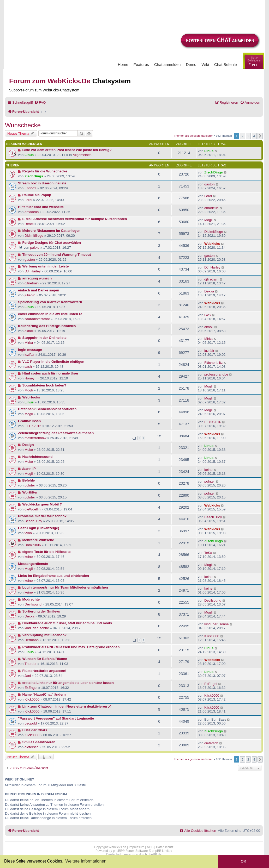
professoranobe (216, 374)
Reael (29, 224)
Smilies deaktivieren (39, 742)
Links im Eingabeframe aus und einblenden (53, 576)
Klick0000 (212, 636)
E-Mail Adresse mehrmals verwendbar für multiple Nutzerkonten (75, 219)
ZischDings (34, 176)
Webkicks (212, 244)
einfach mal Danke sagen (39, 290)
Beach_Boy (33, 521)
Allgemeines (82, 155)
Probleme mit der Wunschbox (42, 516)
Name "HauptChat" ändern (44, 694)
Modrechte (31, 599)
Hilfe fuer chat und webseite (41, 207)
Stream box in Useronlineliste (42, 183)
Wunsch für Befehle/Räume (45, 659)
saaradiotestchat (37, 319)
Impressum (137, 847)
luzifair (29, 355)
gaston (210, 184)
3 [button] (248, 136)
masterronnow (35, 438)
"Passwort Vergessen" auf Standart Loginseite (56, 718)
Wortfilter (30, 492)
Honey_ (30, 378)
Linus (29, 155)
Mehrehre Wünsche (38, 540)
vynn (28, 533)
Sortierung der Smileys (41, 611)
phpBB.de (155, 854)
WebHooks (31, 397)
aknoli (29, 331)
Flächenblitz (213, 363)
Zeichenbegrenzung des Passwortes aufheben (56, 433)
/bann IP (29, 469)
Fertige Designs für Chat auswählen (52, 243)
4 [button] (254, 136)
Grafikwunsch (29, 421)
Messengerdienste (33, 564)
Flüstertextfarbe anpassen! (44, 671)
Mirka (29, 343)
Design (28, 445)
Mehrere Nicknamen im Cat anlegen (52, 231)
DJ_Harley (33, 271)
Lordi (28, 200)
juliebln (30, 295)
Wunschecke (23, 125)
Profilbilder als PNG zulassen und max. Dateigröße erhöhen (71, 647)
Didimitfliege (34, 236)
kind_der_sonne (37, 628)
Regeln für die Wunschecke (45, 171)
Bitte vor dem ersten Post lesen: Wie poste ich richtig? (67, 150)
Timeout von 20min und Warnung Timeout (57, 255)
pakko (35, 248)
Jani (28, 676)
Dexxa (209, 291)
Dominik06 (33, 545)
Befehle (29, 480)
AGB (150, 847)
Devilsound (33, 604)
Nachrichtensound (38, 457)
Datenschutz (165, 847)
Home (123, 64)
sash (28, 367)
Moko (29, 450)
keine (208, 470)
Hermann (32, 640)
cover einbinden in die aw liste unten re (50, 314)
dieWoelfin (32, 509)
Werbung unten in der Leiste (46, 266)
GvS (208, 315)
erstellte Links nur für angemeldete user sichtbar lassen (68, 683)
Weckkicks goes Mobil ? (42, 504)
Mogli (208, 220)
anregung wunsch (37, 278)
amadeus (32, 212)
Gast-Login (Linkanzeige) (39, 528)
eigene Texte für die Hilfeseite (47, 552)
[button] (260, 136)
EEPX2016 (33, 426)
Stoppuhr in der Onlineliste (44, 338)
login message (30, 350)
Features (141, 64)
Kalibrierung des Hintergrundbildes (47, 326)
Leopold (31, 723)
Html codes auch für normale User (50, 373)
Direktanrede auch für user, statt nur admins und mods (67, 623)
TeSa (208, 553)
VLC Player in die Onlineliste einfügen (53, 362)
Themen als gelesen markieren (193, 136)
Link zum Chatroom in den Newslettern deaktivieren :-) (67, 706)
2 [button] (243, 136)
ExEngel (31, 688)
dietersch (32, 747)
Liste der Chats (35, 730)
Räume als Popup (37, 195)
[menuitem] (40, 102)
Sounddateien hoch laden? (44, 385)
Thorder (31, 664)
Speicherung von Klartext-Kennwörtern (50, 302)
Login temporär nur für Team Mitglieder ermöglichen (65, 587)
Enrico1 (30, 188)
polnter (30, 485)
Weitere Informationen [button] (86, 861)
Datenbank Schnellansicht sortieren (47, 409)
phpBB (118, 851)
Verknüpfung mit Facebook (44, 635)
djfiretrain (32, 283)
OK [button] (243, 861)
